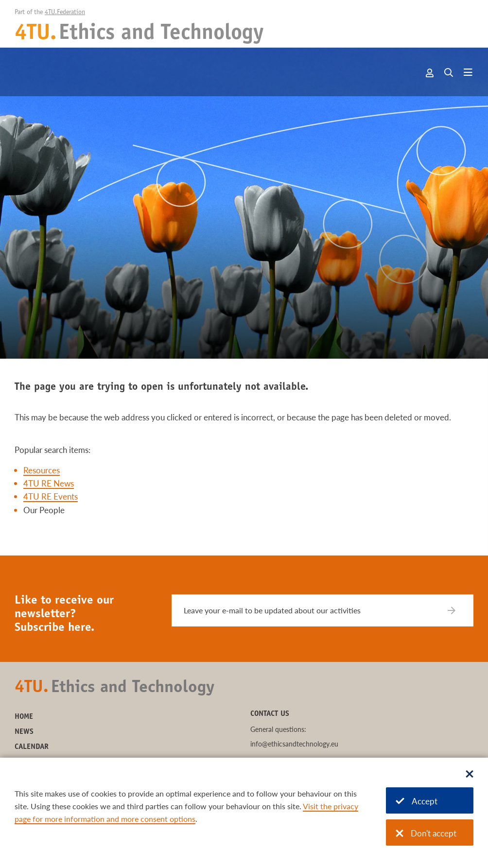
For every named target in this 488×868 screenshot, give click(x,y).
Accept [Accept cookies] (417, 801)
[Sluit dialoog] (470, 775)
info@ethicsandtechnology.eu (294, 744)
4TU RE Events (51, 496)
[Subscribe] (458, 610)
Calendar (32, 747)
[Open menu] (468, 73)
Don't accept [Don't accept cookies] (426, 833)
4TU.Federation (65, 13)
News (24, 732)
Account (430, 73)
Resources (42, 470)
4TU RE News (49, 483)
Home (24, 717)
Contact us (270, 714)
